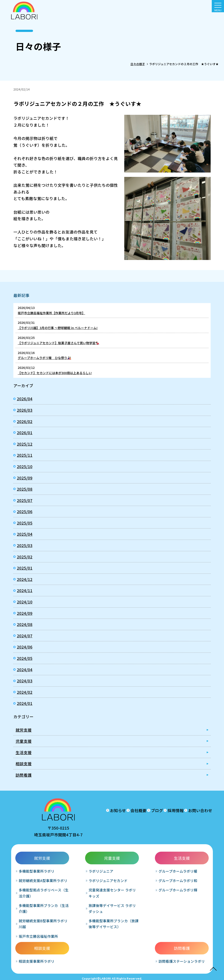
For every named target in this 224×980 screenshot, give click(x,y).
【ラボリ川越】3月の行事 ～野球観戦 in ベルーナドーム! (58, 328)
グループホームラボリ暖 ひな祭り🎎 (44, 358)
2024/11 (25, 590)
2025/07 (25, 500)
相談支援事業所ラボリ (151, 875)
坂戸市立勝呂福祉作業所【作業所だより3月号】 (51, 313)
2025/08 (25, 489)
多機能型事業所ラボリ (35, 875)
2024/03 (25, 681)
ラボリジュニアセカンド (74, 885)
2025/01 (25, 568)
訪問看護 (24, 775)
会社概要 (109, 810)
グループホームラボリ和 (112, 891)
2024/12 (25, 579)
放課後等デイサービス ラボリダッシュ (74, 916)
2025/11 (25, 455)
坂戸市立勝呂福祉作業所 (35, 952)
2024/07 (25, 636)
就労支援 (24, 730)
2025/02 (25, 557)
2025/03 (25, 545)
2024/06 (25, 647)
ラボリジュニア (70, 872)
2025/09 (25, 478)
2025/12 (25, 444)
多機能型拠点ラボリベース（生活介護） (35, 906)
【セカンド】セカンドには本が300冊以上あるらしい (55, 373)
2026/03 (25, 410)
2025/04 (25, 534)
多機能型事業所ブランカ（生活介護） (35, 922)
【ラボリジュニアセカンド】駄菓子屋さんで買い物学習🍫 (58, 343)
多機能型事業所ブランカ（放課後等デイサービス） (74, 934)
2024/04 (25, 670)
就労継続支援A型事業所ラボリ (34, 891)
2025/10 (25, 466)
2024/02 (25, 692)
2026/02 (25, 421)
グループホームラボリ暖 (112, 875)
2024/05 (25, 658)
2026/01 (25, 432)
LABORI (106, 974)
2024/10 (25, 602)
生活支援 (24, 752)
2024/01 (25, 703)
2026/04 (25, 399)
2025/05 (25, 523)
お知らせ (81, 810)
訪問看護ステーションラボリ (190, 875)
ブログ (135, 810)
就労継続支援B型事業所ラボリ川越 (35, 937)
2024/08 (25, 624)
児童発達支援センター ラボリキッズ (74, 900)
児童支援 (24, 741)
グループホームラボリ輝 (112, 906)
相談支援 (24, 764)
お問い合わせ (193, 810)
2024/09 (25, 613)
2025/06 (25, 511)
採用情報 (161, 810)
